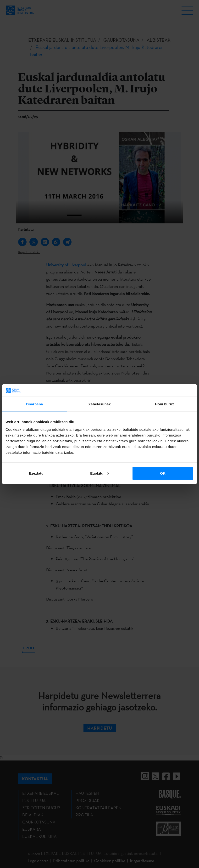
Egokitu (100, 473)
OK (163, 473)
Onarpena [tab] (35, 404)
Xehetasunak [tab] (99, 404)
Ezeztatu (36, 473)
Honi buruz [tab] (164, 404)
